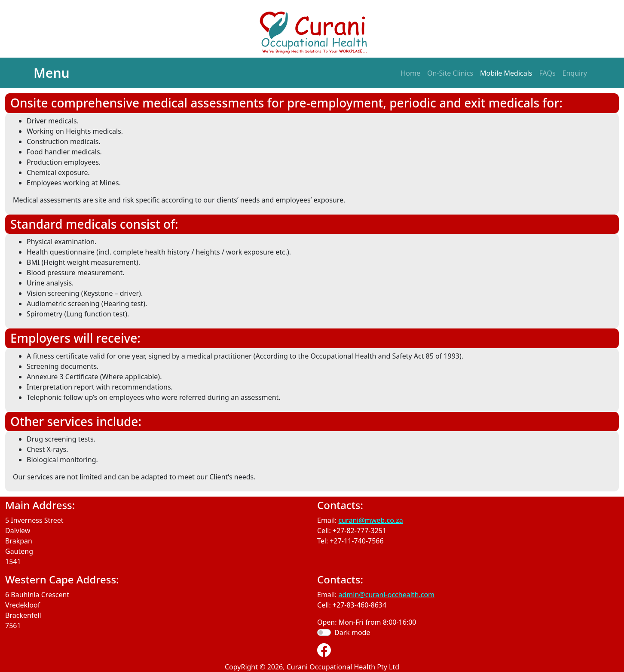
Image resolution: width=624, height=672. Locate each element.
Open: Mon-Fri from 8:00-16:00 (367, 622)
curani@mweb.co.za (371, 520)
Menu (52, 73)
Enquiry (575, 73)
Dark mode (352, 632)
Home (410, 73)
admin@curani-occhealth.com (387, 595)
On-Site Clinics (450, 73)
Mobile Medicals (506, 73)
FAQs (548, 73)
